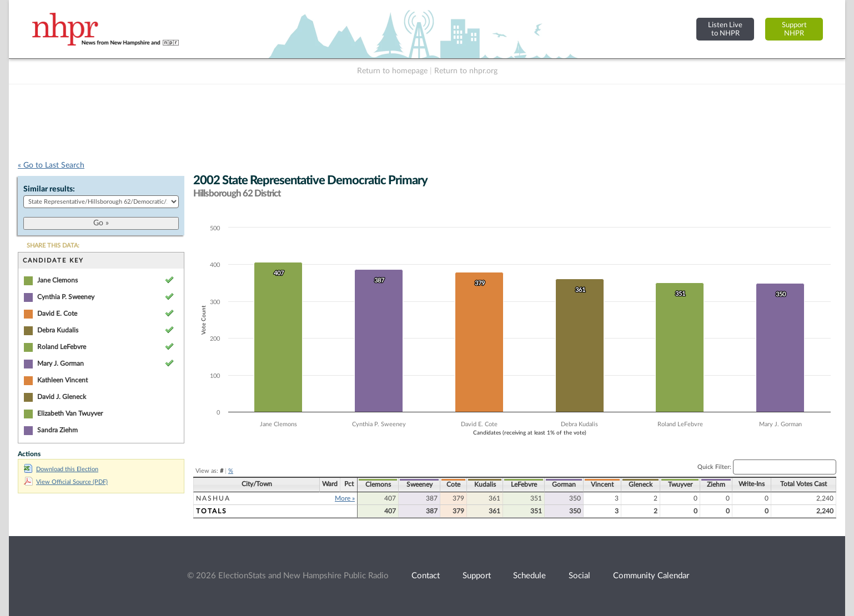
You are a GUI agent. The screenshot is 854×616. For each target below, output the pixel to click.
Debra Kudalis (58, 330)
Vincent (602, 484)
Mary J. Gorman (61, 363)
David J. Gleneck (62, 397)
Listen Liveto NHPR (725, 29)
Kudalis (485, 484)
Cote (453, 484)
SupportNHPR (794, 29)
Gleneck (640, 484)
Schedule (529, 576)
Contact (426, 576)
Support (477, 576)
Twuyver (680, 484)
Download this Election (61, 469)
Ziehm (716, 484)
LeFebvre (524, 484)
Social (579, 576)
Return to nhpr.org (466, 71)
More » (345, 498)
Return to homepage (392, 71)
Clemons (378, 484)
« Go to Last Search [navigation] (51, 165)
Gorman (564, 484)
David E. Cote (57, 314)
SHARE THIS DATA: (53, 246)
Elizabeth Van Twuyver (70, 413)
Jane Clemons (57, 280)
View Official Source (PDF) (66, 482)
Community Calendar (651, 576)
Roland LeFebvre (62, 347)
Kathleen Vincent (62, 380)
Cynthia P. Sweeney (66, 297)
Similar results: (49, 189)
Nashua (213, 498)
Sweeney (420, 484)
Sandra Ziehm (57, 430)
